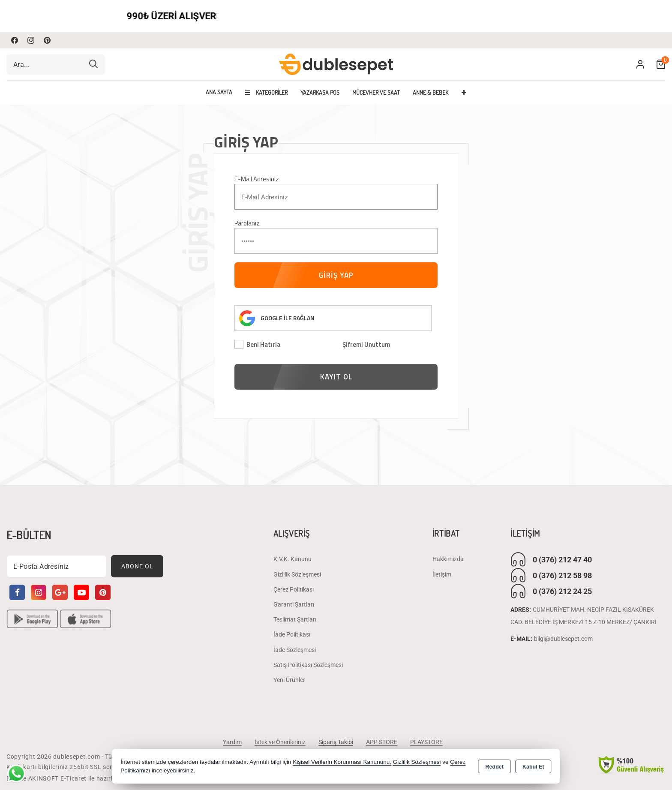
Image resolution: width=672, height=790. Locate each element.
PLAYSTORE (426, 742)
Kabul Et (533, 767)
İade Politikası (292, 634)
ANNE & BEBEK (430, 92)
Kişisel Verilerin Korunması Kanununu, (342, 762)
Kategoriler (266, 92)
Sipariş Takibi (336, 742)
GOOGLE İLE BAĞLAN (288, 318)
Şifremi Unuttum (366, 344)
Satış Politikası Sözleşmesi (308, 664)
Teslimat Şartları (295, 619)
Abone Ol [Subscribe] (137, 566)
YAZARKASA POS (320, 92)
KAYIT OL (336, 377)
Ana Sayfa (219, 92)
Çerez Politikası (294, 589)
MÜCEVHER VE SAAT (376, 92)
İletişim (442, 574)
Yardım (232, 742)
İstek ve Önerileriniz (280, 742)
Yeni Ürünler (289, 679)
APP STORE (382, 742)
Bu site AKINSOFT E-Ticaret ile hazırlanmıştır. (72, 778)
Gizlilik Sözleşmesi (297, 574)
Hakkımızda (448, 559)
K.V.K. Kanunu (292, 559)
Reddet (495, 767)
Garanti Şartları (294, 604)
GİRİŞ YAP (336, 275)
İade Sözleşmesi (295, 649)
